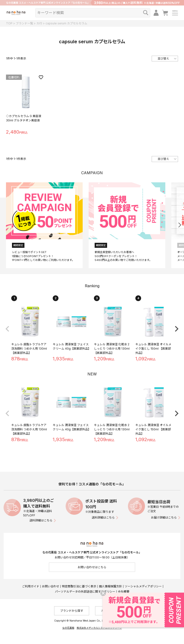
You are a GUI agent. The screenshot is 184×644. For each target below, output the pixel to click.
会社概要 (124, 592)
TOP (9, 23)
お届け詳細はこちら (164, 517)
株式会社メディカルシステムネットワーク (99, 628)
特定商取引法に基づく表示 (79, 586)
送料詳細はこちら (41, 520)
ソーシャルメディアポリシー (143, 586)
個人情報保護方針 (110, 586)
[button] (180, 225)
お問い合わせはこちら (92, 567)
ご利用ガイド (31, 586)
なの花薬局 (68, 628)
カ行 (39, 23)
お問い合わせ (51, 586)
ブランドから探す (72, 611)
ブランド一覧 (24, 23)
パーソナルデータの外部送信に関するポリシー (85, 592)
